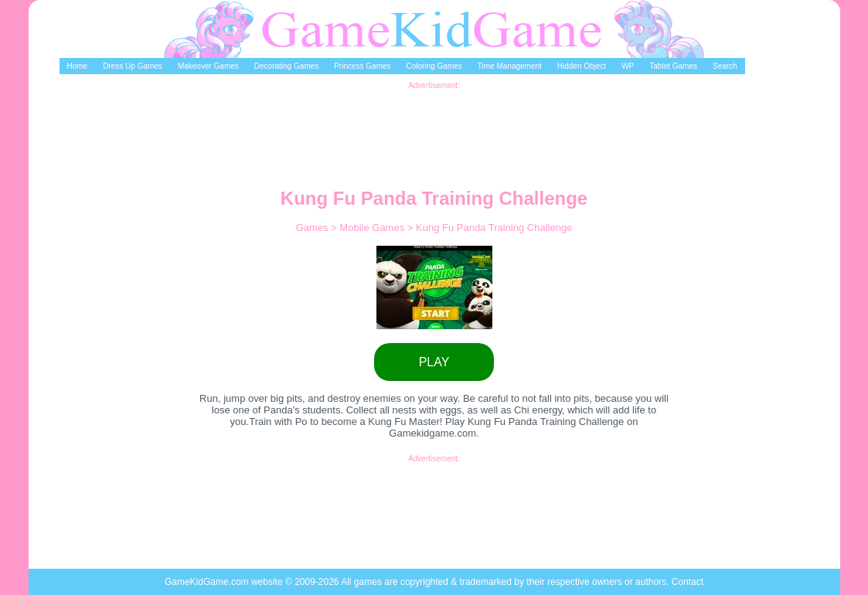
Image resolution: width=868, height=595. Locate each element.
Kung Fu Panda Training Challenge (494, 228)
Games (314, 228)
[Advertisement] (434, 124)
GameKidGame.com (208, 582)
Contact (688, 582)
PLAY (434, 362)
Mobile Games (373, 228)
